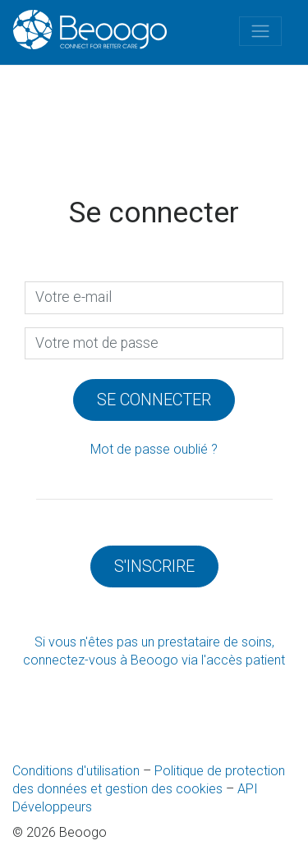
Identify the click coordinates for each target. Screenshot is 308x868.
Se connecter (154, 400)
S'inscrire (154, 566)
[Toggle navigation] (260, 31)
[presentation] (154, 344)
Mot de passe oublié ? (154, 449)
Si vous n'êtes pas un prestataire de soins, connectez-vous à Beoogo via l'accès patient (154, 651)
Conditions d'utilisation (76, 771)
